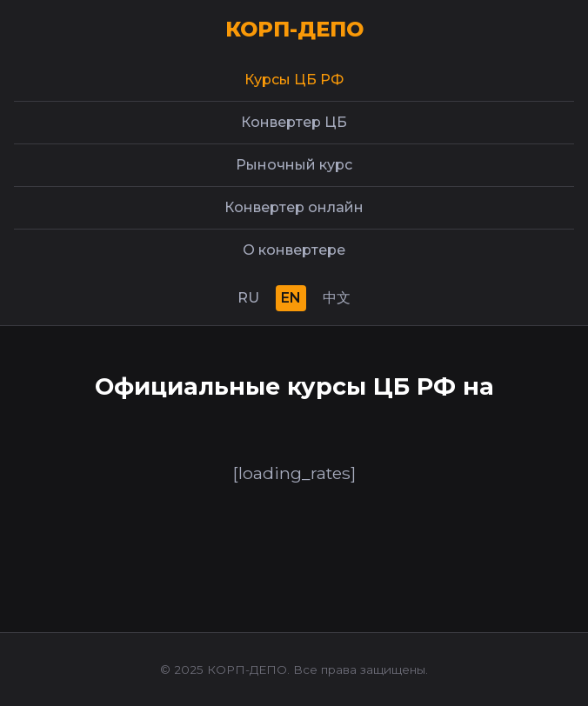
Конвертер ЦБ (294, 122)
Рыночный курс (294, 165)
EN (291, 298)
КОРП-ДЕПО (294, 29)
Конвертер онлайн (294, 207)
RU (248, 298)
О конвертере (294, 250)
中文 (337, 298)
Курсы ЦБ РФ (294, 80)
